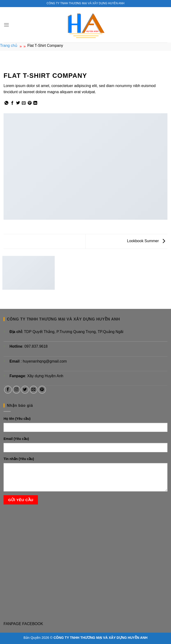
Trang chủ (9, 46)
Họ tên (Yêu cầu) (17, 419)
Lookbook (12, 65)
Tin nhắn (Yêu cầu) (19, 459)
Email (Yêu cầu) (16, 439)
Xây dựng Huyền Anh (45, 376)
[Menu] (6, 25)
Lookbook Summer (146, 241)
